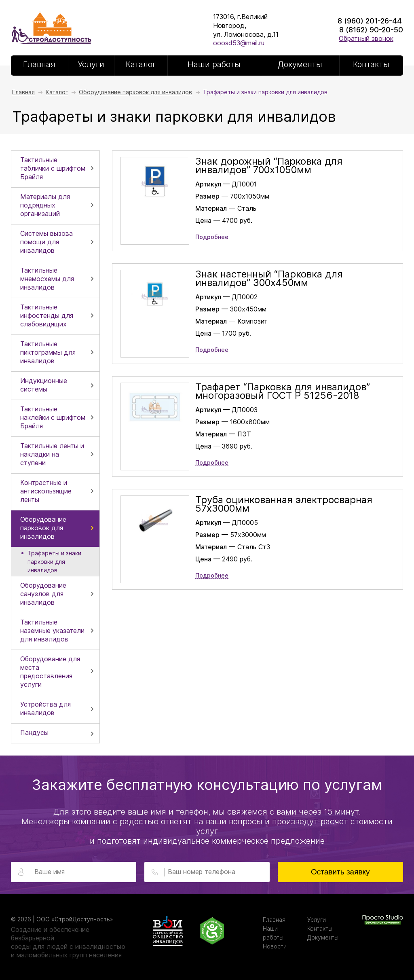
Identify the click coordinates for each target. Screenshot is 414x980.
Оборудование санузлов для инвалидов (43, 594)
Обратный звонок (366, 38)
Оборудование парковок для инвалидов (43, 528)
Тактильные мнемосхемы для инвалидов (47, 279)
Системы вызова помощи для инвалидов (46, 242)
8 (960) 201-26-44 (370, 21)
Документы (300, 64)
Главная (39, 64)
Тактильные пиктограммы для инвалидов (48, 352)
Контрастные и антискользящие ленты (46, 491)
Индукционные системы (44, 385)
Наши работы (214, 64)
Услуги (91, 64)
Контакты (371, 64)
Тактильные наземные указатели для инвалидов (52, 631)
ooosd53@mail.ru (239, 43)
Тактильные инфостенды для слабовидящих (47, 315)
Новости (275, 946)
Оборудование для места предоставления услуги (50, 672)
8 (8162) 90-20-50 (371, 30)
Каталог (141, 64)
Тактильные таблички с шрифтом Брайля (53, 168)
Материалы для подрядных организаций (45, 205)
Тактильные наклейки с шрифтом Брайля (53, 417)
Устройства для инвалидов (45, 708)
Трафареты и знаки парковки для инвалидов (54, 562)
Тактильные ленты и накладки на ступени (52, 454)
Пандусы (34, 732)
